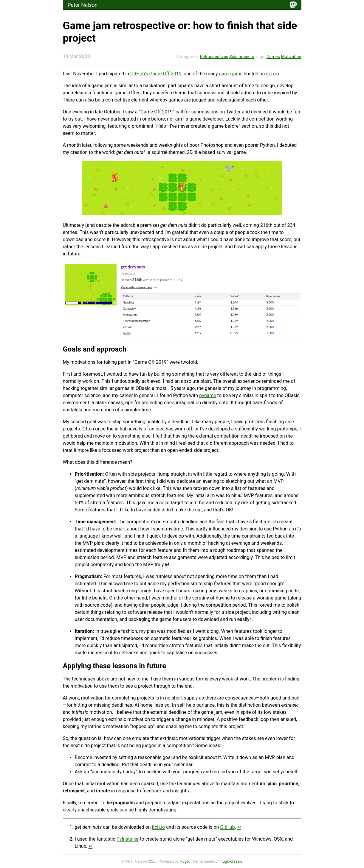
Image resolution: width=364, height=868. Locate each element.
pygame (208, 395)
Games (273, 57)
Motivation (291, 57)
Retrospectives (214, 57)
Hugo (184, 861)
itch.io (272, 74)
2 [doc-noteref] (251, 618)
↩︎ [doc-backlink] (239, 827)
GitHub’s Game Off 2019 (156, 74)
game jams (231, 74)
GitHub (227, 827)
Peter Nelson (83, 5)
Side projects (242, 57)
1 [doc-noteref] (145, 151)
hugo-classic (231, 861)
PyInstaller (128, 839)
